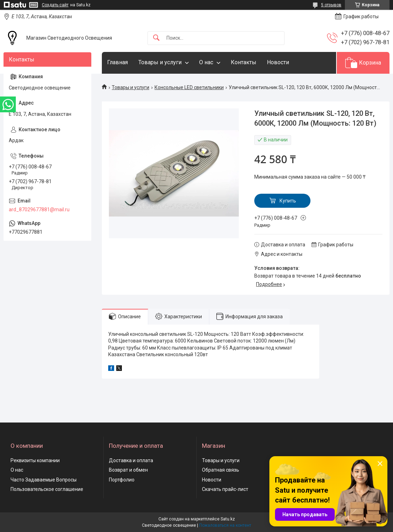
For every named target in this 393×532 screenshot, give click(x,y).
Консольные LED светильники (189, 87)
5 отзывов (331, 5)
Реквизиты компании (35, 460)
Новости (278, 62)
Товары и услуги (160, 62)
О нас (206, 62)
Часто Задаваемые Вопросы (44, 480)
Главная (117, 62)
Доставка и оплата (131, 460)
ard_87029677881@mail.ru (39, 210)
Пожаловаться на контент (225, 525)
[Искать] (156, 38)
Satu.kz (228, 519)
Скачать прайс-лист (225, 489)
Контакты (244, 62)
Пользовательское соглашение (47, 489)
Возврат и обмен (128, 470)
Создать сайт (55, 5)
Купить (288, 201)
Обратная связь (221, 470)
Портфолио (122, 480)
